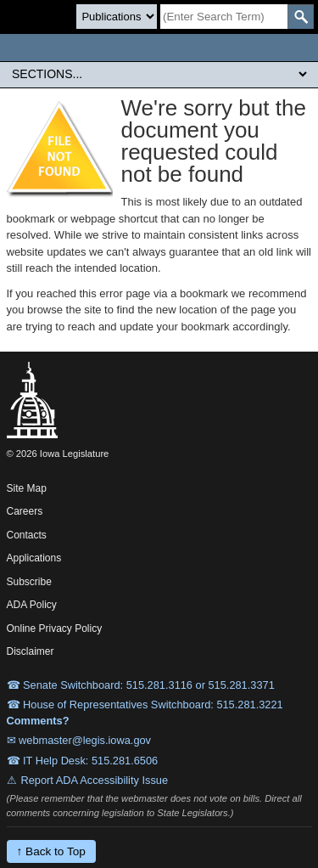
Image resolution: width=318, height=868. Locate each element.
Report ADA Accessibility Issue (95, 780)
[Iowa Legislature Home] (159, 48)
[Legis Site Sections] (159, 74)
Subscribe (29, 582)
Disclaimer (31, 651)
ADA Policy (32, 605)
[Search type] (117, 17)
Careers (25, 511)
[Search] (224, 17)
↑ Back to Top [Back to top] (51, 851)
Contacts (27, 535)
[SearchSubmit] (301, 17)
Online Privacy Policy (55, 628)
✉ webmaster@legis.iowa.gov (79, 740)
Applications (34, 558)
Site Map (27, 488)
